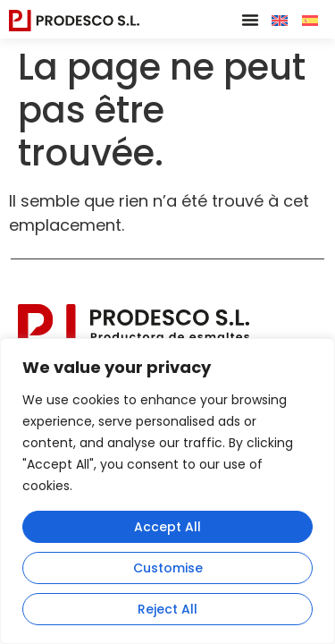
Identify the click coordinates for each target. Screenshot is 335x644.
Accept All (167, 527)
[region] (167, 491)
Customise (168, 568)
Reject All (167, 609)
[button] (250, 20)
